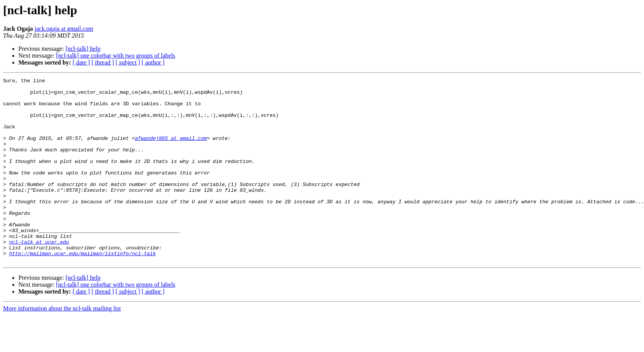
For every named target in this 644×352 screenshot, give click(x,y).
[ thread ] (103, 62)
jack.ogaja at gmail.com (64, 29)
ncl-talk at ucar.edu (39, 275)
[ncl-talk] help (83, 49)
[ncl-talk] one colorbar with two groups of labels (116, 56)
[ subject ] (128, 62)
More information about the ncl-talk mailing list (62, 345)
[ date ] (81, 62)
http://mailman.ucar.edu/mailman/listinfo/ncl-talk (83, 289)
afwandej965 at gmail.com (171, 151)
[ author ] (153, 62)
